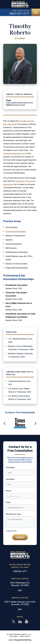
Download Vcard (18, 105)
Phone (9, 491)
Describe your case (13, 514)
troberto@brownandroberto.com (20, 103)
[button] (5, 423)
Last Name (10, 479)
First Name (10, 468)
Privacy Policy (25, 636)
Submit (20, 537)
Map (20, 590)
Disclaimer (14, 636)
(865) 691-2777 (19, 13)
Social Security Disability (16, 231)
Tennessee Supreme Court (14, 153)
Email (8, 502)
